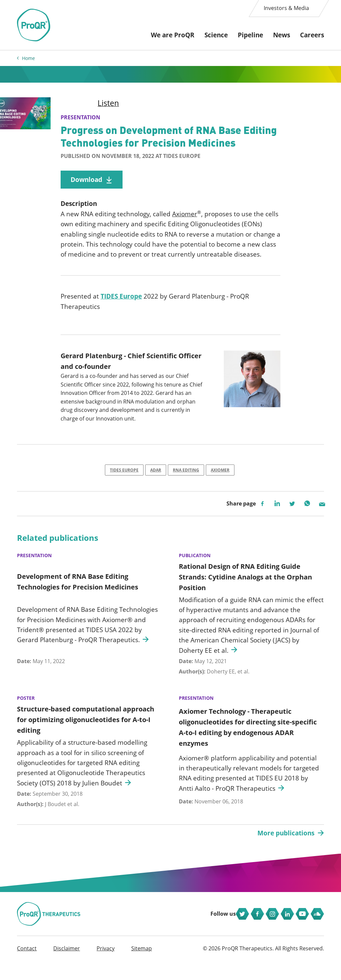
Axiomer (185, 217)
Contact (27, 967)
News (282, 35)
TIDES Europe (121, 302)
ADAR (156, 477)
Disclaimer (67, 967)
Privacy (106, 967)
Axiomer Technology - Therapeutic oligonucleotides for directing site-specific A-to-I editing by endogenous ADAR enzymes (248, 736)
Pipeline (250, 35)
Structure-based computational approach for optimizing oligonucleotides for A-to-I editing (86, 728)
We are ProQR (173, 35)
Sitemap (142, 967)
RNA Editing (186, 477)
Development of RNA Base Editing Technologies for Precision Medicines (78, 590)
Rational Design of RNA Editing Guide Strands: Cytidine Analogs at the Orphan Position (245, 586)
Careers (312, 35)
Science (216, 35)
